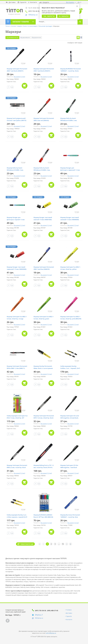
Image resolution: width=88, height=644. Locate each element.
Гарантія (69, 616)
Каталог (21, 22)
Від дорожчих (36, 37)
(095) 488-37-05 (53, 611)
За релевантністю (12, 37)
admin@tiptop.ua (51, 633)
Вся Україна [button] (70, 2)
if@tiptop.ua (39, 618)
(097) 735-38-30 (41, 611)
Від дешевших (25, 37)
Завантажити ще (27, 544)
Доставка (69, 613)
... (59, 544)
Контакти (69, 619)
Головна (69, 610)
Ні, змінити (64, 16)
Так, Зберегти (49, 16)
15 (63, 544)
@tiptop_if (39, 615)
